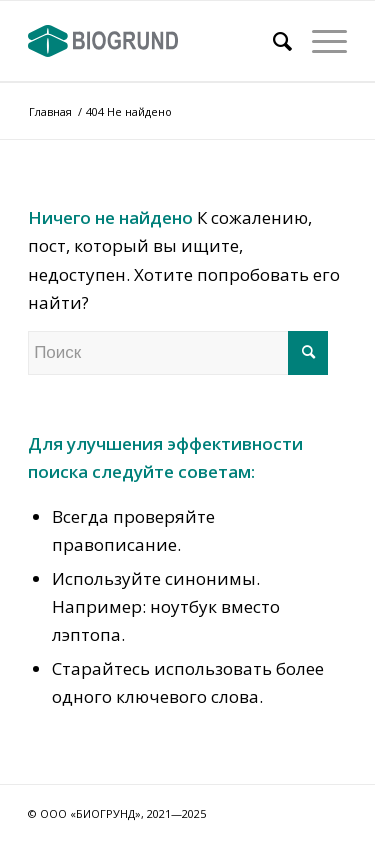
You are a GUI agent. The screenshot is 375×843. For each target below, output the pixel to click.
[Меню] (319, 41)
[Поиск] (272, 41)
